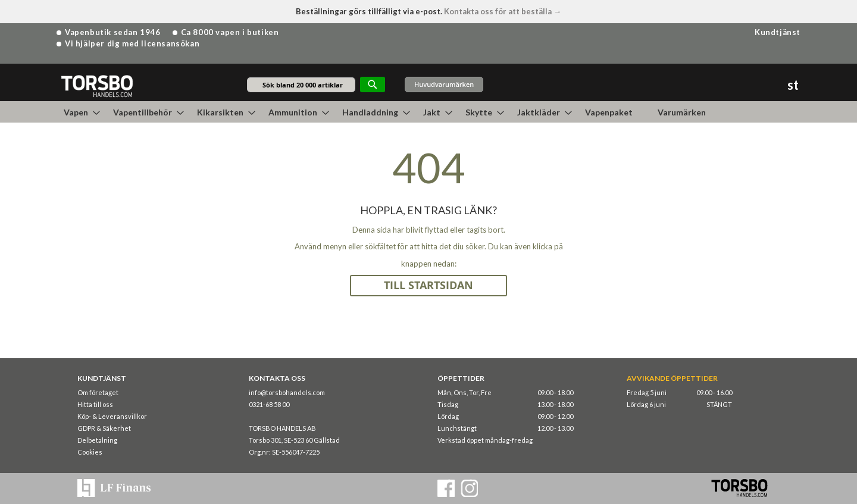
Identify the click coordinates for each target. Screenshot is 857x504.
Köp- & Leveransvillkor (112, 416)
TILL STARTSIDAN (428, 285)
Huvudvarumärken (444, 84)
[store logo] (97, 85)
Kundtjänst (778, 32)
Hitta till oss (95, 404)
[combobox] (301, 85)
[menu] (428, 112)
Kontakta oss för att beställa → (503, 11)
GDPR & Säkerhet (104, 428)
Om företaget (98, 392)
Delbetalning (97, 440)
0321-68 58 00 (269, 404)
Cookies (90, 452)
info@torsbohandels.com (287, 392)
